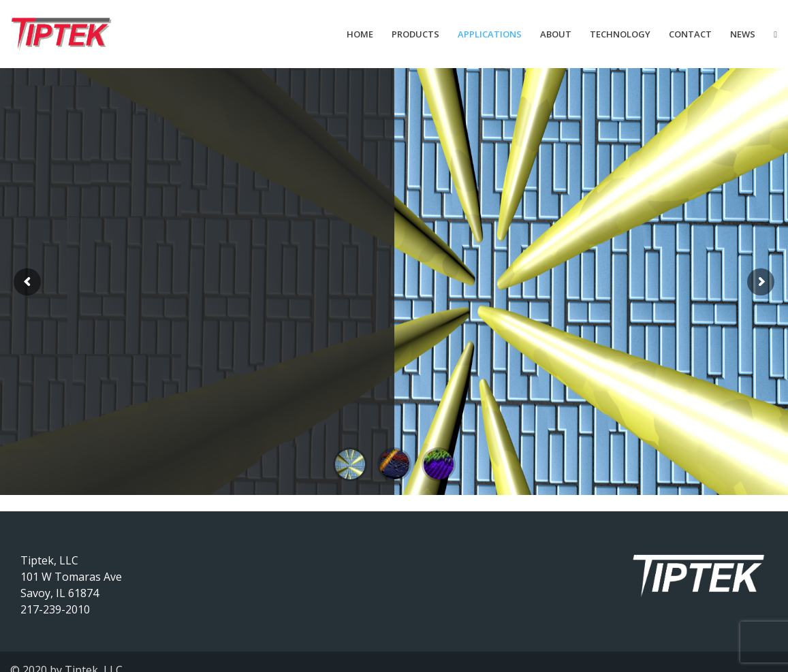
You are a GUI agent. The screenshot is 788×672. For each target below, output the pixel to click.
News (743, 34)
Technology (620, 34)
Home (360, 34)
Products (415, 34)
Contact (690, 34)
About (556, 34)
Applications (490, 34)
